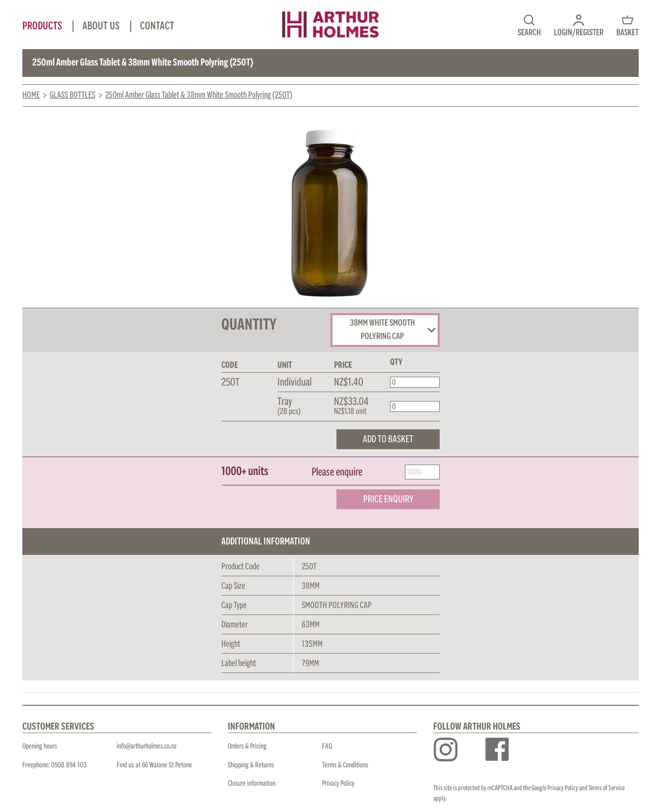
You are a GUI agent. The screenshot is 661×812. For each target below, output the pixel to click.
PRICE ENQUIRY (388, 499)
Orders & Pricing (247, 746)
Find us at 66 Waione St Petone (154, 765)
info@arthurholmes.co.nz (147, 746)
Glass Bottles (72, 95)
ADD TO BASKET (388, 439)
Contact (157, 26)
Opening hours (40, 746)
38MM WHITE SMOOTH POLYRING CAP (393, 330)
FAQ (327, 746)
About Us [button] (102, 26)
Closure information (252, 783)
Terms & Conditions (345, 765)
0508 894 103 (69, 765)
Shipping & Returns (251, 765)
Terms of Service (607, 788)
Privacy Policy (338, 783)
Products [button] (43, 26)
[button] (579, 25)
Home (31, 95)
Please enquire (337, 473)
